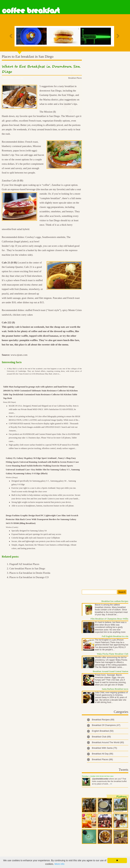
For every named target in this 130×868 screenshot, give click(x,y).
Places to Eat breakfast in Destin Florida (30, 573)
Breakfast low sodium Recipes (115, 601)
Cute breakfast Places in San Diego (27, 568)
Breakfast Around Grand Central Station (110, 671)
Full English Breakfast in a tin (115, 636)
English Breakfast (103, 731)
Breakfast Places (75, 78)
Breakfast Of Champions (106, 725)
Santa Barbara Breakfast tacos (115, 689)
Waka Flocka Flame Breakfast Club (113, 654)
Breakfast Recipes (103, 720)
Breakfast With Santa (105, 748)
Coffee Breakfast (31, 11)
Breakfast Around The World (108, 742)
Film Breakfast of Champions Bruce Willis (109, 619)
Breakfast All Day (103, 754)
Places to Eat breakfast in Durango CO (29, 577)
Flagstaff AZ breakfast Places (24, 564)
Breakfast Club (101, 737)
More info (59, 864)
